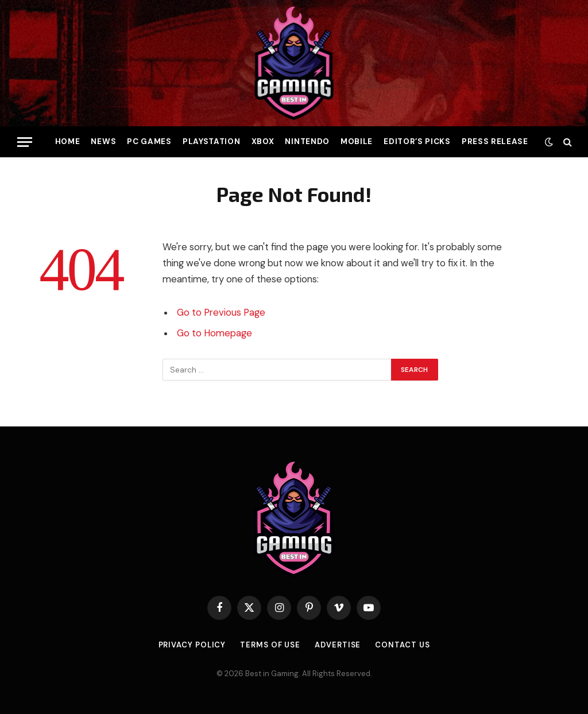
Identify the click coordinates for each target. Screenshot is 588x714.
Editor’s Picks (417, 141)
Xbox (263, 141)
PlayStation (211, 141)
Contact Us (402, 645)
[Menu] (25, 142)
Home (68, 141)
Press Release (495, 141)
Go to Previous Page (221, 313)
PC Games (149, 141)
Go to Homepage (214, 333)
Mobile (357, 141)
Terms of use (270, 645)
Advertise (338, 645)
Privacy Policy (192, 645)
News (103, 141)
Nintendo (307, 141)
